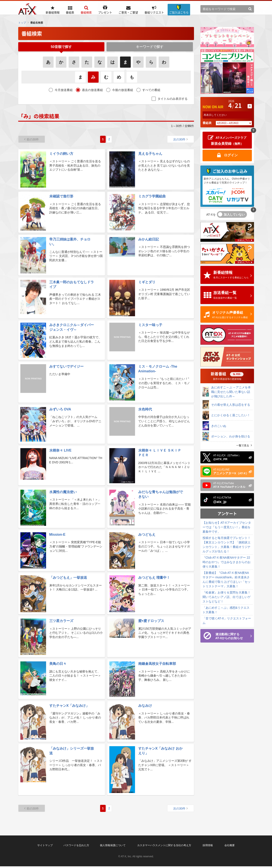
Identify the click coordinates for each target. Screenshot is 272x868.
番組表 (207, 123)
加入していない (234, 215)
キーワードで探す (150, 48)
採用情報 (208, 847)
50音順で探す (61, 48)
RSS (238, 374)
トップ (22, 23)
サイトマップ (45, 847)
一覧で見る (243, 446)
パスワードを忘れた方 (76, 847)
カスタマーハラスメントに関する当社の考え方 (164, 847)
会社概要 (230, 847)
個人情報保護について (113, 847)
